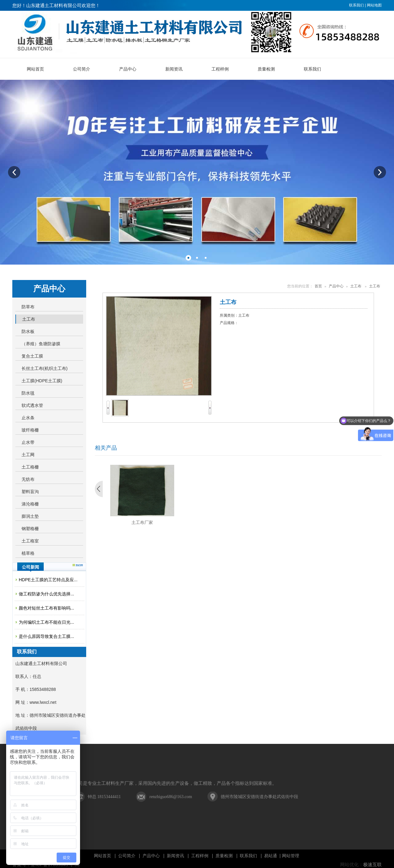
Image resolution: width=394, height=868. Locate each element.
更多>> (78, 565)
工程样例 (200, 856)
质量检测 (224, 856)
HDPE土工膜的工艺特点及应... (48, 580)
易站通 (273, 856)
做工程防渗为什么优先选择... (46, 594)
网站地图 (374, 5)
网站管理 (291, 856)
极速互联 (372, 865)
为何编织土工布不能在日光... (46, 622)
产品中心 (336, 286)
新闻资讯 (175, 856)
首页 (318, 286)
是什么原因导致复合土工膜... (46, 636)
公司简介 (127, 856)
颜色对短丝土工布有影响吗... (46, 608)
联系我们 (356, 5)
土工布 (356, 286)
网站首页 (103, 856)
